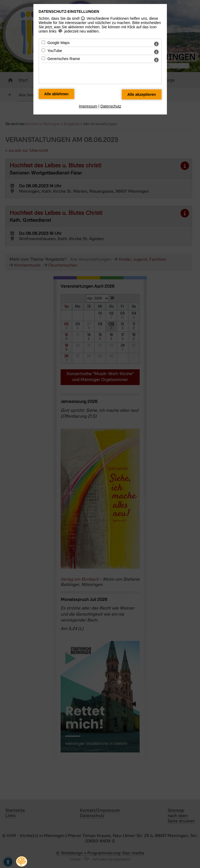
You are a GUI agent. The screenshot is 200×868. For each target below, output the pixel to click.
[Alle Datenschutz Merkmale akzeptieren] (142, 94)
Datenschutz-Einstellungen (69, 11)
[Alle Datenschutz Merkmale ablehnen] (56, 94)
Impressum (88, 106)
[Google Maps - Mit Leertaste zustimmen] (43, 42)
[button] (22, 862)
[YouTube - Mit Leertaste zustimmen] (43, 50)
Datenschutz (111, 106)
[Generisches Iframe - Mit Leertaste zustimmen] (43, 58)
